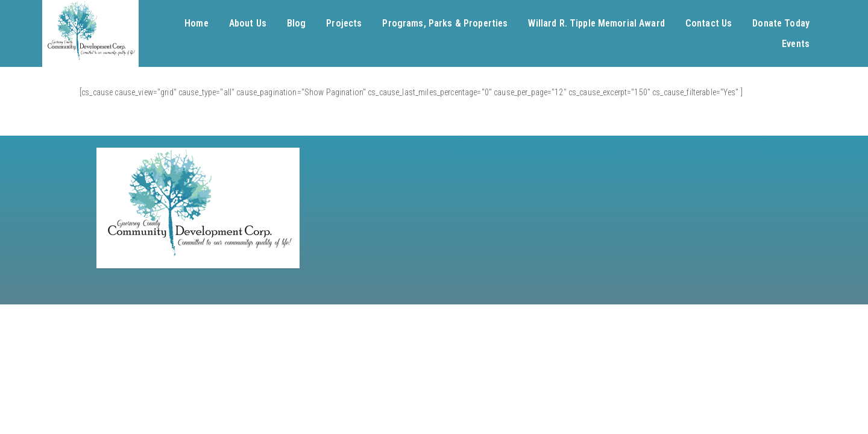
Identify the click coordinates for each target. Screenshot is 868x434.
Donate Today (781, 23)
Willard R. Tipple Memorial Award (596, 23)
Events (796, 44)
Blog (297, 23)
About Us (248, 23)
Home (197, 23)
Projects (344, 23)
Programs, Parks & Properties (445, 23)
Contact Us (709, 23)
